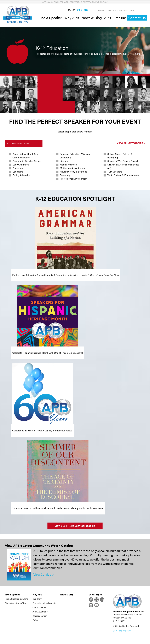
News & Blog (92, 18)
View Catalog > (44, 575)
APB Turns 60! (115, 18)
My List (72, 10)
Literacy (64, 161)
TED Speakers (115, 172)
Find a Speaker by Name (17, 599)
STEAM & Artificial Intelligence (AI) (123, 166)
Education (18, 168)
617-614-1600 (83, 10)
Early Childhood (21, 165)
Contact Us (137, 18)
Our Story (37, 599)
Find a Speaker (50, 18)
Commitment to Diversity (44, 603)
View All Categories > (131, 143)
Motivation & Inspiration (72, 168)
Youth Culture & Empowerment (123, 175)
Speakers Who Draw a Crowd (123, 161)
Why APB (72, 18)
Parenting (65, 175)
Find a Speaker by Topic (16, 603)
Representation (40, 616)
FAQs (35, 620)
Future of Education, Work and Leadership (76, 156)
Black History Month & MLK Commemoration (27, 156)
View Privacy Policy (122, 631)
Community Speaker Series (27, 161)
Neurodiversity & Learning (74, 172)
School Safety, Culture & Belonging (120, 156)
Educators (18, 172)
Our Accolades (39, 607)
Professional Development (74, 179)
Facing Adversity (21, 175)
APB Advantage (40, 612)
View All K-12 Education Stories (75, 526)
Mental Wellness (68, 165)
